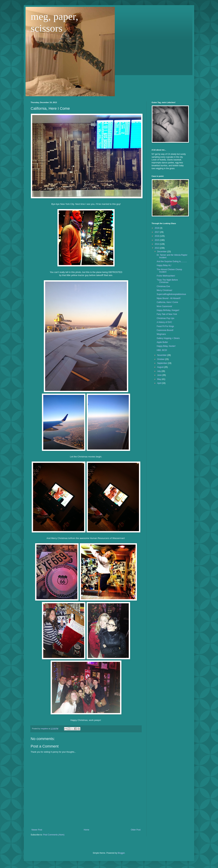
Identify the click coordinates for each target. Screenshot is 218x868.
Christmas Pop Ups (165, 318)
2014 (157, 244)
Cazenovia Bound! (165, 330)
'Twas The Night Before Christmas (167, 281)
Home (87, 830)
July (159, 371)
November (162, 355)
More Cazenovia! (164, 306)
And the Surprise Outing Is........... (172, 261)
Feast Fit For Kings (165, 326)
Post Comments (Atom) (54, 835)
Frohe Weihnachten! (166, 276)
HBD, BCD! (162, 350)
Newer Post (37, 830)
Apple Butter (162, 342)
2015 (157, 240)
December (162, 252)
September (162, 363)
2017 (157, 232)
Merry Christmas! (164, 290)
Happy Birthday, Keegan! (168, 310)
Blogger (121, 853)
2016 (157, 236)
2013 (157, 248)
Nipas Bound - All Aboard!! (169, 298)
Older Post (136, 830)
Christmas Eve (163, 286)
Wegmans (161, 334)
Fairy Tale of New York (167, 314)
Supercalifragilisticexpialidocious (171, 294)
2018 (157, 228)
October (161, 359)
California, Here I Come (167, 302)
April (159, 383)
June (160, 375)
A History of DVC (164, 322)
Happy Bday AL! (164, 265)
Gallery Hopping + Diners (168, 338)
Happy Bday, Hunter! (166, 346)
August (161, 367)
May (159, 379)
